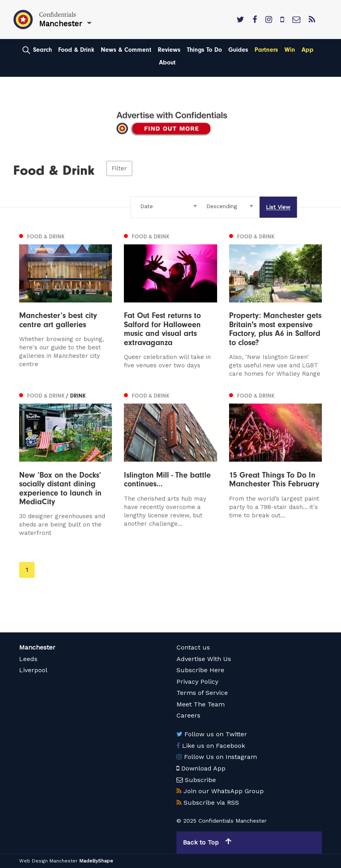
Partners (266, 50)
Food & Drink (76, 50)
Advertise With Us (204, 659)
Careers (188, 715)
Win (290, 50)
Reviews (169, 50)
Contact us (193, 647)
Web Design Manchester (48, 861)
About (167, 62)
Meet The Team (201, 704)
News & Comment (126, 50)
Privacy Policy (197, 682)
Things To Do (204, 50)
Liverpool (33, 670)
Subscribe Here (200, 670)
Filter (119, 168)
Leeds (28, 659)
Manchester (37, 647)
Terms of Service (202, 693)
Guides (238, 50)
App (308, 50)
